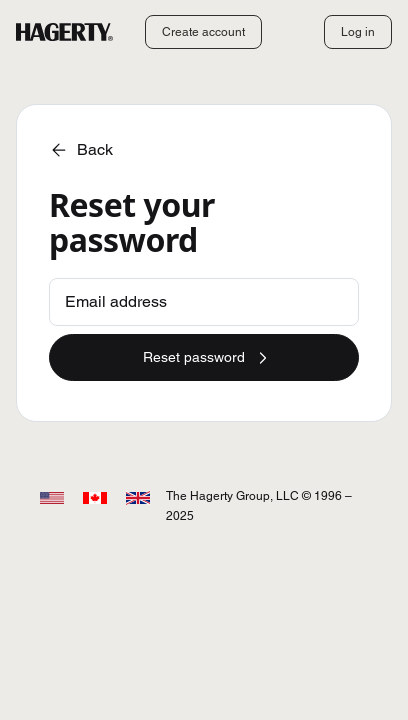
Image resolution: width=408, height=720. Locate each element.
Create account (203, 31)
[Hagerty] (64, 32)
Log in (358, 31)
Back (81, 150)
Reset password (208, 358)
